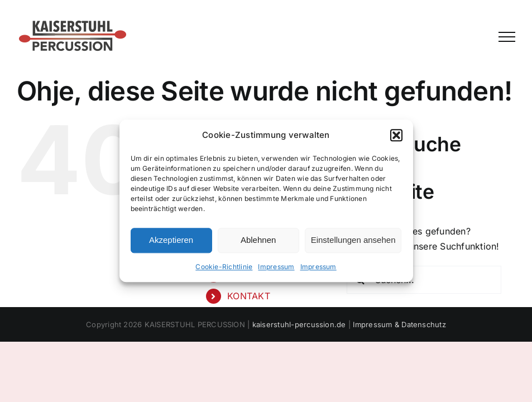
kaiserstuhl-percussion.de (299, 324)
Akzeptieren (171, 240)
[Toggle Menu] (507, 37)
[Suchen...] (424, 280)
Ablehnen (258, 240)
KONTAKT (249, 296)
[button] (396, 135)
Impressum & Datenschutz (399, 324)
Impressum (276, 267)
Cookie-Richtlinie (224, 267)
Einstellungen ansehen (353, 240)
